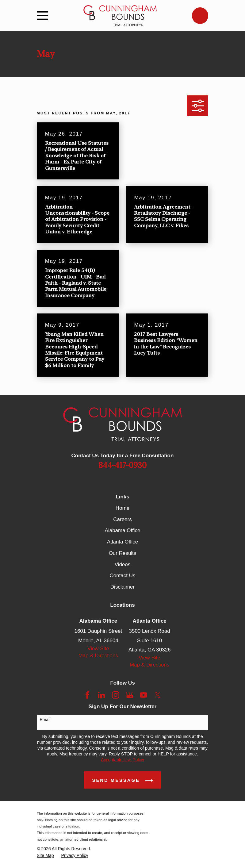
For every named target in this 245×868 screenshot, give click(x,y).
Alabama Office (123, 530)
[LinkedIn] (101, 695)
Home (122, 508)
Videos (123, 565)
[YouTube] (144, 695)
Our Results (123, 553)
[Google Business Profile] (130, 695)
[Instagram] (116, 695)
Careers (122, 519)
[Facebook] (87, 695)
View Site (98, 649)
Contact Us (122, 576)
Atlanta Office (123, 542)
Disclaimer (122, 587)
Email (45, 720)
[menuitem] (45, 856)
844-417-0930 (122, 466)
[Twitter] (158, 695)
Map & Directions (98, 656)
